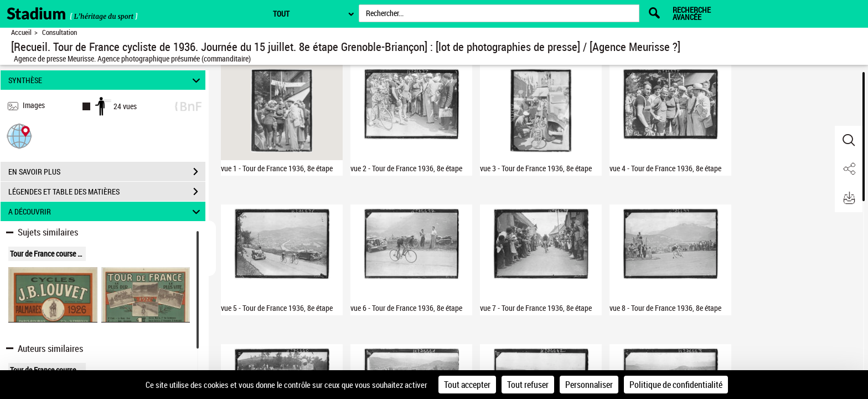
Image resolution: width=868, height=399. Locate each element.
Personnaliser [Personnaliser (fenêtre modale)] (589, 385)
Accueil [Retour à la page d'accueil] (21, 32)
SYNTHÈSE (106, 80)
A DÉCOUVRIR (106, 211)
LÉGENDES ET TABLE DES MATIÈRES (107, 192)
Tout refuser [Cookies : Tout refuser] (528, 385)
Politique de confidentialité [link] (676, 385)
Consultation (60, 32)
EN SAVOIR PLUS (107, 172)
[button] (19, 135)
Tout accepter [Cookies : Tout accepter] (467, 385)
